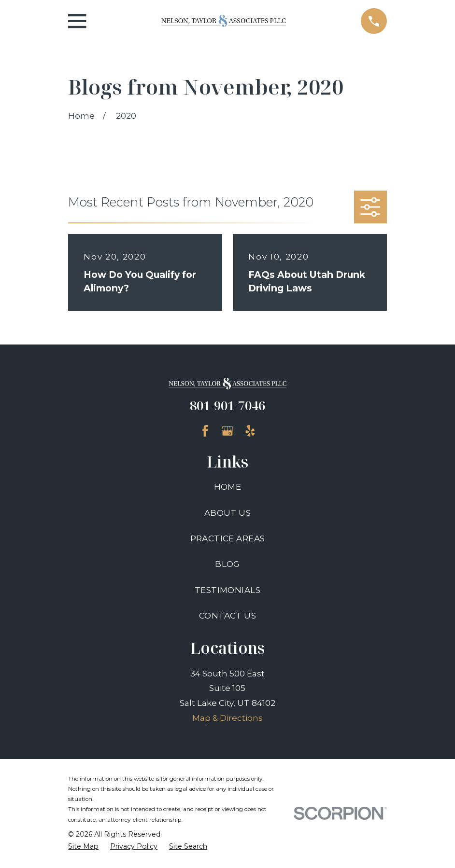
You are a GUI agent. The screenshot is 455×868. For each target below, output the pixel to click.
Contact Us (227, 616)
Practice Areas (228, 538)
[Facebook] (205, 431)
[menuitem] (83, 847)
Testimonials (227, 590)
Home (228, 487)
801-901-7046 (227, 405)
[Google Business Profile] (227, 431)
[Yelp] (250, 431)
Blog (227, 564)
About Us (227, 513)
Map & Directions (227, 718)
